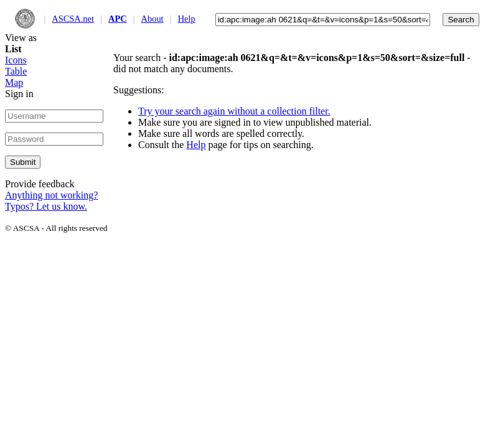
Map (14, 82)
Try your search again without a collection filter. (234, 111)
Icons (16, 60)
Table (16, 71)
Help (187, 19)
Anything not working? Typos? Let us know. (51, 201)
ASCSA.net (73, 19)
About (153, 19)
